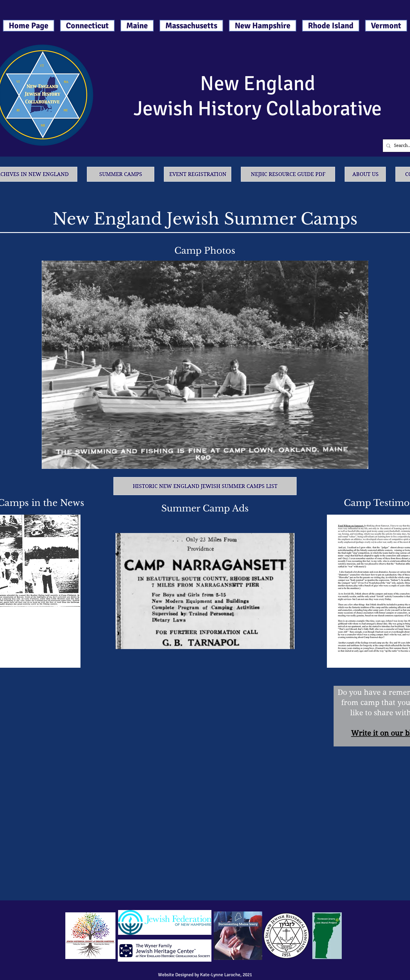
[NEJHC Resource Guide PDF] (288, 174)
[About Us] (365, 174)
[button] (205, 365)
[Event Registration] (198, 174)
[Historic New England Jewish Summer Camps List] (205, 486)
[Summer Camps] (121, 174)
